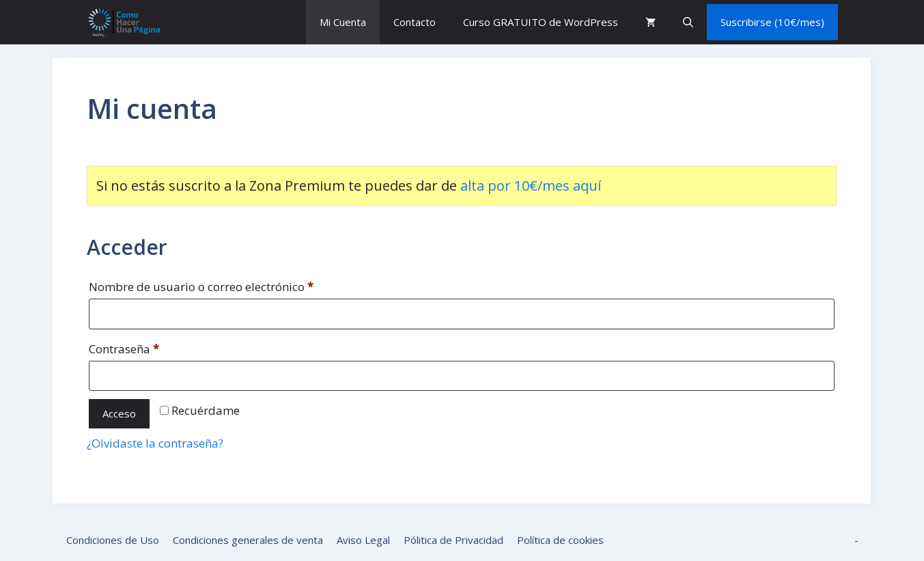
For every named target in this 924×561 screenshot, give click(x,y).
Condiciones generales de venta (248, 540)
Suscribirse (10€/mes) (772, 22)
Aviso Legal (363, 540)
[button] (688, 22)
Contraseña (155, 347)
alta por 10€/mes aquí (531, 186)
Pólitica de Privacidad (453, 540)
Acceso (119, 413)
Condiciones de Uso (113, 540)
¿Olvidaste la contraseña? (155, 443)
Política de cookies (560, 540)
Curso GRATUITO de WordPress (541, 22)
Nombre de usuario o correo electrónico (232, 285)
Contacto (415, 22)
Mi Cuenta (343, 22)
